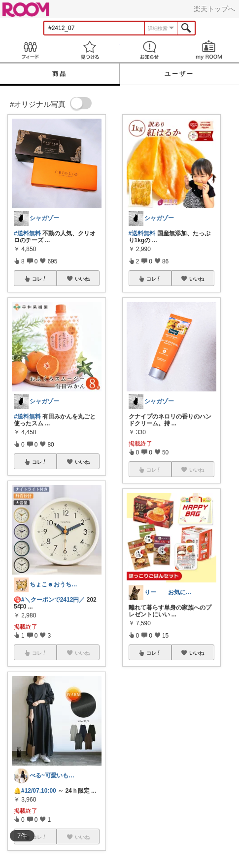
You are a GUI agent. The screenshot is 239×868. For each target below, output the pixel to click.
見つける (89, 50)
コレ (39, 279)
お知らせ (150, 50)
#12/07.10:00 (39, 791)
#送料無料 (27, 233)
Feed (30, 50)
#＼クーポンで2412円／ (53, 600)
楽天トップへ (214, 9)
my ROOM (209, 50)
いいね (82, 279)
